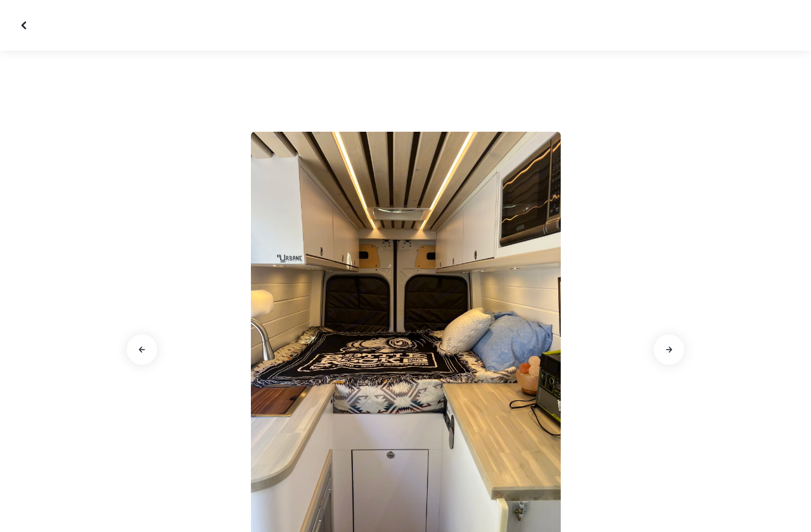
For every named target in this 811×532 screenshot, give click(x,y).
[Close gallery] (25, 25)
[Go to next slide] (669, 350)
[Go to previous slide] (142, 350)
